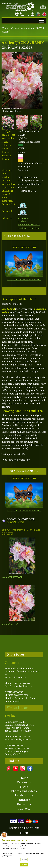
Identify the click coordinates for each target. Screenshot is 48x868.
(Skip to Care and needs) (12, 304)
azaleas (22, 221)
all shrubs (24, 218)
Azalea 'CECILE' (10, 625)
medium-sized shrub (29, 228)
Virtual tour (17, 708)
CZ (37, 14)
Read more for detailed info (16, 460)
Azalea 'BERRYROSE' (12, 577)
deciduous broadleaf (29, 225)
